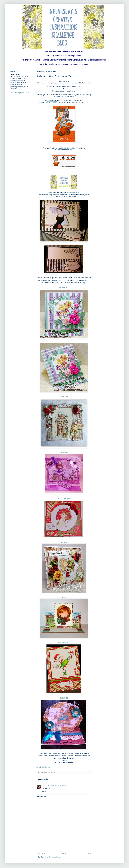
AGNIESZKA (51, 102)
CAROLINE (64, 452)
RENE (64, 597)
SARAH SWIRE (64, 643)
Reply (44, 791)
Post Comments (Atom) (53, 857)
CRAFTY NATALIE (64, 499)
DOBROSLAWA (73, 193)
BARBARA (64, 397)
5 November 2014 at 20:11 (58, 786)
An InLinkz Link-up (43, 767)
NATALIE (64, 542)
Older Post (87, 854)
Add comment (42, 797)
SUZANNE (64, 698)
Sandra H (46, 786)
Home (64, 854)
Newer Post (41, 854)
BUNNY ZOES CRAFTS (70, 148)
